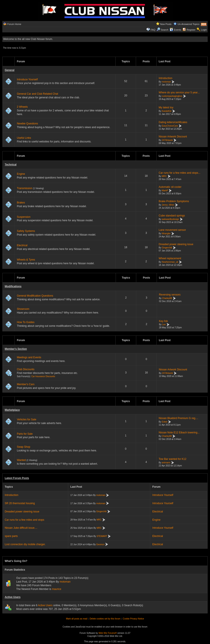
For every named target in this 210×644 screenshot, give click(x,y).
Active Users (13, 597)
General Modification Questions (35, 296)
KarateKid (167, 111)
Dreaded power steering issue (176, 244)
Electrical (22, 245)
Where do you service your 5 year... (179, 92)
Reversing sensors (170, 295)
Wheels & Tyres (26, 260)
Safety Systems (26, 231)
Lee (164, 325)
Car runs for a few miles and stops (25, 520)
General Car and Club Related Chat (38, 94)
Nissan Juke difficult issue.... (21, 528)
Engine (21, 174)
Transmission (25, 188)
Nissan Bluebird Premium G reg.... (179, 418)
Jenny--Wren (168, 205)
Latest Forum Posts (17, 478)
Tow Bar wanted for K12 (173, 459)
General (10, 70)
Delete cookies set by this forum (105, 619)
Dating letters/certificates (173, 122)
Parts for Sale (25, 434)
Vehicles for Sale (27, 419)
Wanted (21, 460)
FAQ (153, 30)
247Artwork (167, 140)
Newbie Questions (27, 124)
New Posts (166, 24)
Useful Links (24, 138)
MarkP (165, 191)
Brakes (21, 203)
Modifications (13, 286)
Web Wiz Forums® (108, 633)
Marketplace (12, 410)
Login (204, 30)
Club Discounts (26, 369)
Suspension (24, 217)
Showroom (23, 309)
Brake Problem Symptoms (174, 201)
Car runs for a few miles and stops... (180, 173)
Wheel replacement (170, 258)
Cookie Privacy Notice (133, 619)
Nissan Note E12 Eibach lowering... (179, 433)
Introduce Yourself (27, 79)
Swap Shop (24, 447)
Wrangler (166, 234)
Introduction (166, 78)
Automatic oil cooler (170, 187)
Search (162, 30)
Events (175, 30)
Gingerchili (167, 248)
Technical (11, 165)
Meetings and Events (29, 357)
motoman (166, 82)
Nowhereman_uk (170, 262)
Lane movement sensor (172, 230)
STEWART (102, 536)
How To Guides (26, 322)
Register (191, 30)
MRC (164, 176)
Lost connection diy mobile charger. (25, 544)
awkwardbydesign (171, 219)
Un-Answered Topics (189, 24)
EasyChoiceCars (170, 126)
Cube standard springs (172, 216)
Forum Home (14, 24)
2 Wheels (22, 107)
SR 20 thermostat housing (20, 503)
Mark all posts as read (77, 619)
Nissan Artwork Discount (173, 137)
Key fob (163, 321)
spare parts (11, 536)
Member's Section (16, 349)
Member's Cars (26, 384)
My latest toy (166, 107)
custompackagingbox (172, 96)
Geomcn (100, 544)
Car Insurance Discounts (43, 376)
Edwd (165, 422)
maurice (57, 589)
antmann (166, 463)
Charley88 (167, 298)
